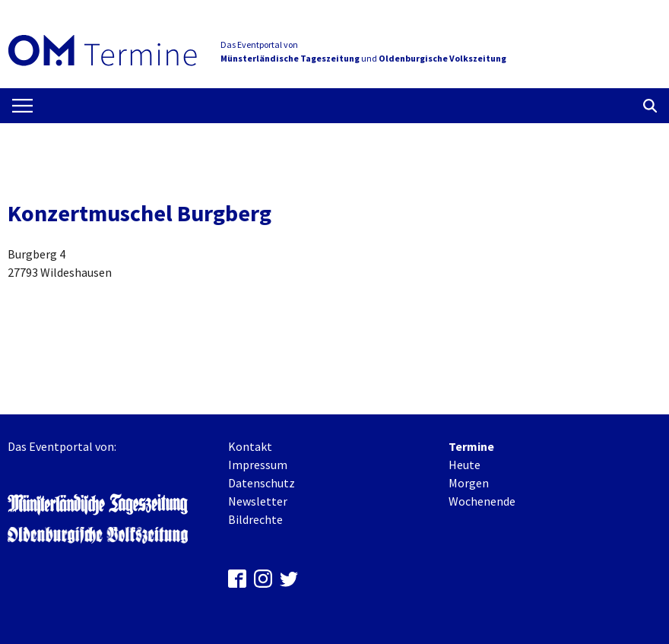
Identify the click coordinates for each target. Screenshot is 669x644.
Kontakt (250, 446)
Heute (464, 465)
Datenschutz (262, 483)
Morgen (469, 483)
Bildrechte (255, 519)
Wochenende (482, 501)
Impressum (258, 465)
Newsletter (258, 501)
